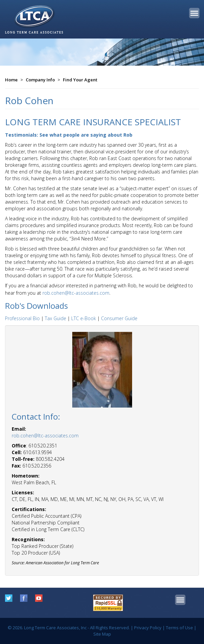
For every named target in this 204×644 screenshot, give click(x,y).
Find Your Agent (80, 80)
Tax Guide (56, 318)
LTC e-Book (84, 318)
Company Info (40, 80)
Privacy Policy (148, 628)
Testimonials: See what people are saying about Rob (69, 135)
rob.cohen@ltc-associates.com (76, 293)
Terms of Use (179, 628)
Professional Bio (22, 318)
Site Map (102, 634)
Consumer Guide (119, 318)
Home (11, 80)
